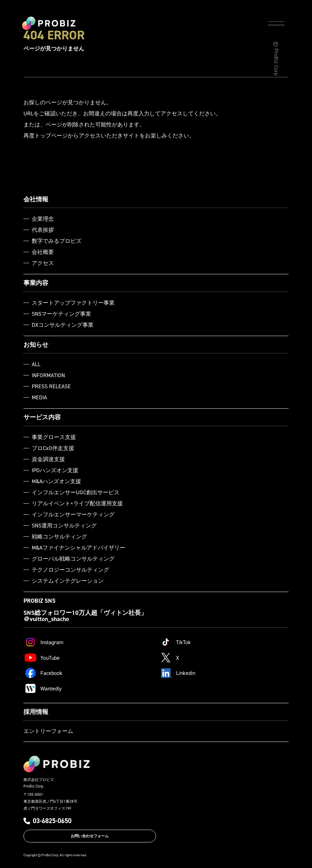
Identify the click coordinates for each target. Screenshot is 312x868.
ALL (36, 364)
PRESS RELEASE (51, 386)
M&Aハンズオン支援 (56, 481)
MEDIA (39, 397)
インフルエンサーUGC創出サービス (76, 492)
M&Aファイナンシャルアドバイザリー (79, 547)
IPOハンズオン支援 (55, 470)
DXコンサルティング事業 (63, 325)
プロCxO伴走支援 (53, 448)
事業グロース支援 (54, 437)
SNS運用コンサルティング (64, 525)
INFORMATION (48, 375)
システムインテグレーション (68, 581)
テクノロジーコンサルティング (70, 570)
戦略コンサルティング (59, 536)
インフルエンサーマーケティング (73, 514)
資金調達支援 (48, 459)
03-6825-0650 (47, 821)
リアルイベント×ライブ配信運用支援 (77, 503)
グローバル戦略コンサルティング (73, 559)
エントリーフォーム (48, 731)
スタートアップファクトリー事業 (73, 303)
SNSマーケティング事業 (61, 314)
